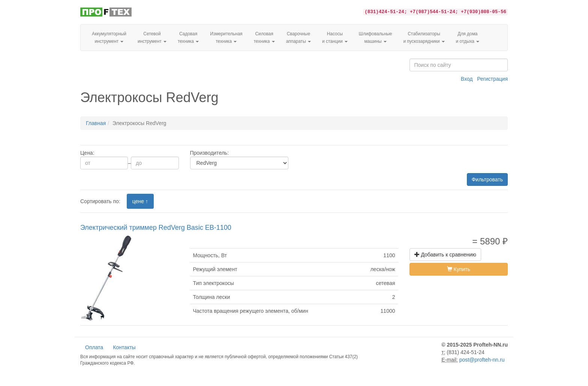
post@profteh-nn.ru (482, 360)
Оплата (94, 347)
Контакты (124, 347)
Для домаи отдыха (468, 38)
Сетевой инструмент (152, 38)
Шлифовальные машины (376, 38)
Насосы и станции (335, 38)
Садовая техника (188, 38)
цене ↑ (140, 201)
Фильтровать (487, 179)
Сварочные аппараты (298, 38)
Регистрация (492, 79)
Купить (459, 269)
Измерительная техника (226, 38)
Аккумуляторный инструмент (109, 38)
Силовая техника (264, 38)
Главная (96, 123)
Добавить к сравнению (445, 255)
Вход (467, 79)
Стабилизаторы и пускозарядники (424, 38)
